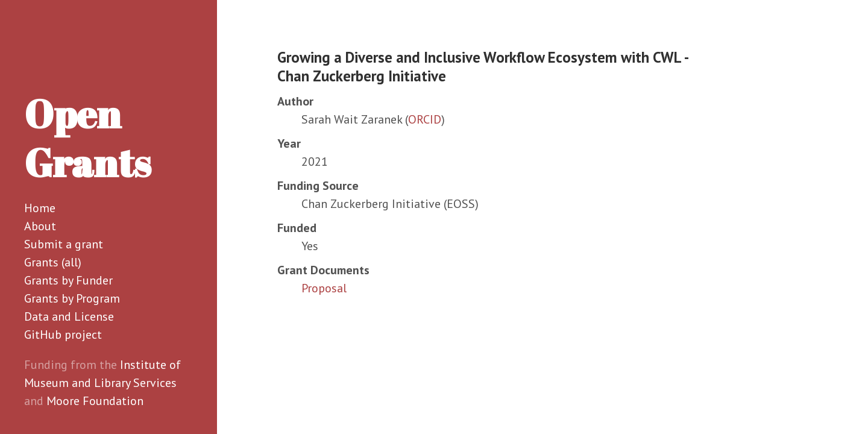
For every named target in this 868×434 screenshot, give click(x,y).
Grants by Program (72, 298)
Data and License (69, 316)
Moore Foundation (95, 401)
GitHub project (63, 335)
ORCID (425, 119)
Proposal (324, 288)
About (40, 226)
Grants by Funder (68, 280)
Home (40, 208)
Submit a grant (64, 244)
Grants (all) (53, 262)
